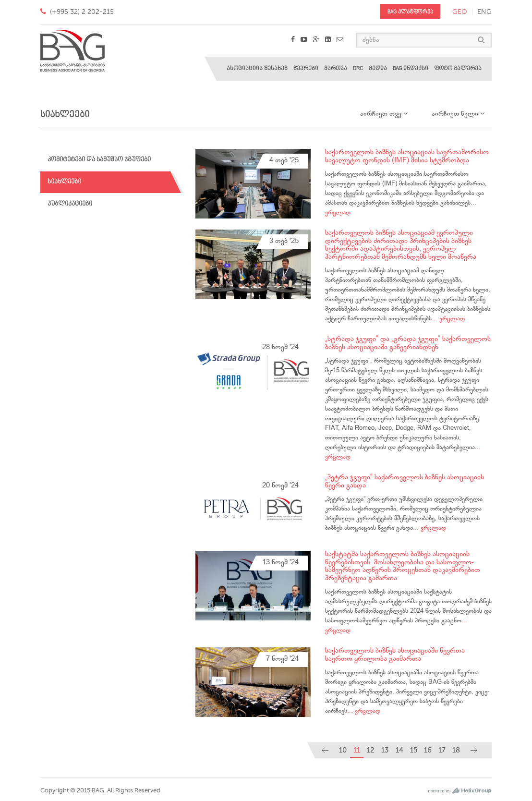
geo (460, 12)
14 (399, 750)
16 (428, 750)
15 (414, 750)
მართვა (336, 68)
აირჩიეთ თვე (384, 114)
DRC (358, 68)
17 (442, 750)
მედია (378, 68)
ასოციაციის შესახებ (257, 68)
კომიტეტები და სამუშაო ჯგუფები (99, 160)
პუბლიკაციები (70, 204)
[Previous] (325, 750)
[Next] (474, 750)
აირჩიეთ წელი (458, 114)
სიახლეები (64, 182)
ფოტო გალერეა (458, 68)
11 (357, 750)
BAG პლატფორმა (410, 12)
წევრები (306, 68)
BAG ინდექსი (411, 68)
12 (371, 750)
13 (385, 750)
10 (343, 750)
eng (484, 12)
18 (456, 750)
